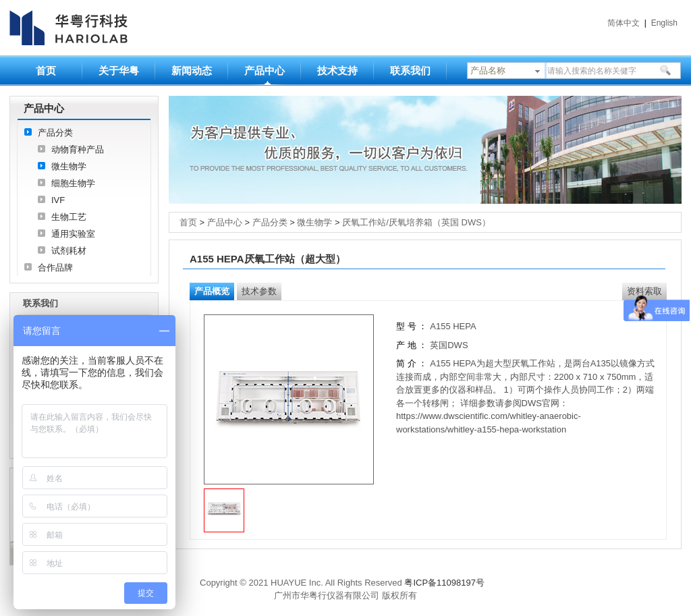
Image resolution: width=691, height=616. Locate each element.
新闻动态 (192, 71)
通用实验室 (73, 234)
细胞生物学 (73, 183)
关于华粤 (119, 71)
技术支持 (337, 71)
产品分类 (55, 133)
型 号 (406, 326)
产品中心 (265, 71)
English (664, 23)
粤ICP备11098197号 (444, 583)
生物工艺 (69, 217)
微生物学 (69, 166)
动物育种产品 (78, 149)
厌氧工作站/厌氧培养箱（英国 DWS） (416, 222)
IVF (58, 200)
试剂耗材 (69, 251)
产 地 (407, 345)
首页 (46, 71)
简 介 (406, 363)
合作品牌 (55, 268)
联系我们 (410, 71)
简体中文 (624, 23)
